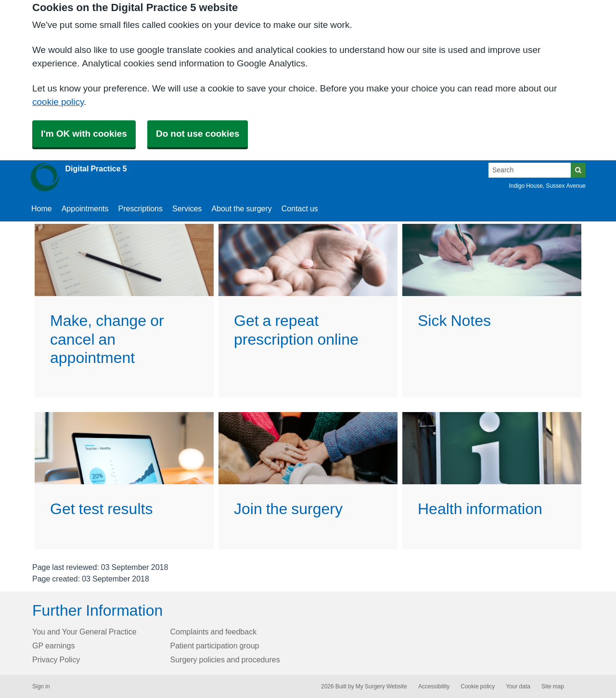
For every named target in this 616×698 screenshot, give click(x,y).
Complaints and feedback (214, 632)
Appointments (85, 208)
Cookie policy (478, 686)
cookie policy (58, 102)
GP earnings (54, 646)
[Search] (530, 170)
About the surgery (241, 208)
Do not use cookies (198, 134)
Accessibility (434, 686)
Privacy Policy (56, 659)
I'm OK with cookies (84, 134)
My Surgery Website (381, 686)
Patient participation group (215, 646)
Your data (518, 686)
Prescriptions (141, 208)
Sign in (41, 686)
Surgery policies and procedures (225, 659)
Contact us (300, 208)
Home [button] (42, 208)
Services (187, 208)
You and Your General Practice (84, 632)
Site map (553, 686)
